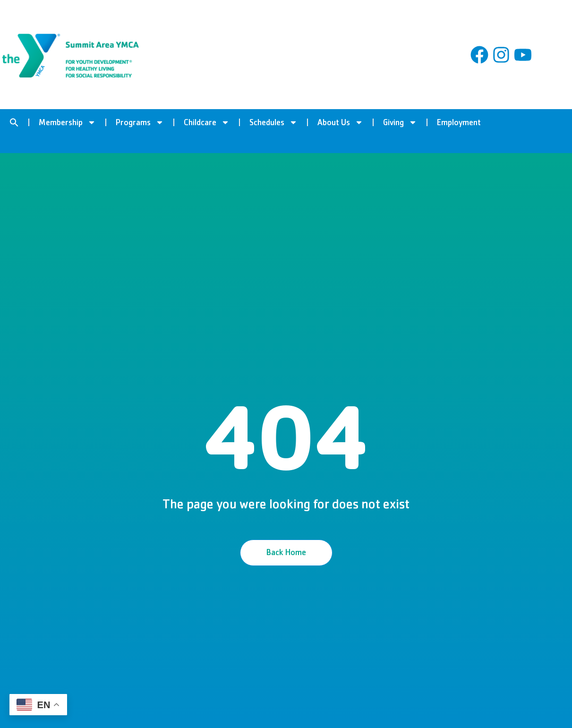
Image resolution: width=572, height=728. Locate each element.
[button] (14, 122)
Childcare (207, 122)
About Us (340, 122)
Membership (67, 122)
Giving (400, 122)
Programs (140, 122)
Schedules (273, 122)
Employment (459, 122)
